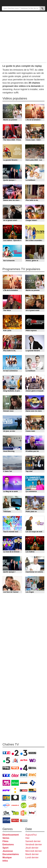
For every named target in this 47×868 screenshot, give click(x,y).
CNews (24, 790)
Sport (5, 848)
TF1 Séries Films (6, 775)
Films (5, 841)
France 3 (24, 753)
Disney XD (15, 813)
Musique (7, 858)
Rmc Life (6, 783)
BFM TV (32, 790)
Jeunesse (8, 851)
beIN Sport (32, 798)
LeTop (32, 813)
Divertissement (11, 835)
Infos (5, 861)
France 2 (15, 753)
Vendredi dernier (34, 845)
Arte (24, 760)
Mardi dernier (32, 854)
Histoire (24, 820)
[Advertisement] (23, 37)
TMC (6, 768)
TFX (15, 768)
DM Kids (24, 813)
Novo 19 (6, 790)
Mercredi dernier (34, 851)
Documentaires (11, 854)
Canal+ (32, 753)
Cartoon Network (6, 813)
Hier (28, 838)
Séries (6, 838)
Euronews (15, 798)
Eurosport (6, 805)
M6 (15, 760)
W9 (32, 760)
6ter (15, 775)
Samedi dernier (33, 841)
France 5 (6, 760)
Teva (15, 783)
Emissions (8, 845)
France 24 (24, 798)
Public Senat (15, 820)
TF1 (6, 753)
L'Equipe (15, 805)
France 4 (24, 768)
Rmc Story (32, 775)
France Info (15, 790)
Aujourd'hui (31, 835)
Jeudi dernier (32, 848)
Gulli (24, 805)
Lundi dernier (32, 858)
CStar (32, 768)
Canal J (32, 805)
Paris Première (24, 783)
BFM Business (6, 798)
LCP (6, 820)
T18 (32, 783)
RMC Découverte (24, 775)
